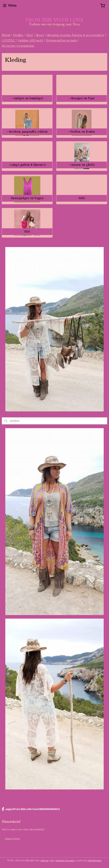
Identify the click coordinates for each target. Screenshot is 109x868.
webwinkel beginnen (65, 861)
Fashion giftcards (30, 41)
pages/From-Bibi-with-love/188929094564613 (31, 809)
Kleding (18, 35)
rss (52, 861)
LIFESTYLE (8, 41)
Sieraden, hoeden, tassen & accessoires (75, 35)
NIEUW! (6, 35)
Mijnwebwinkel (95, 861)
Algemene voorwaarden (18, 46)
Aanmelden (12, 839)
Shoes (40, 35)
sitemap (45, 861)
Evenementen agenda (61, 41)
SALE (30, 35)
